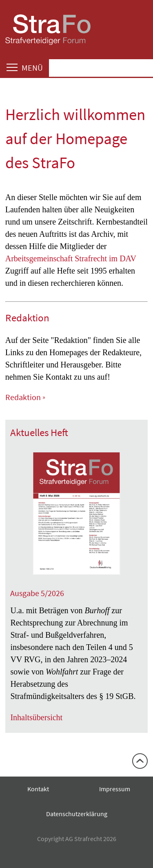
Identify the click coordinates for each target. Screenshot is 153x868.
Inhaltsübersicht (36, 717)
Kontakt (38, 789)
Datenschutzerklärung (77, 814)
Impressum (115, 789)
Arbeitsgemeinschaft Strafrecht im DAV (71, 258)
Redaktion (23, 397)
